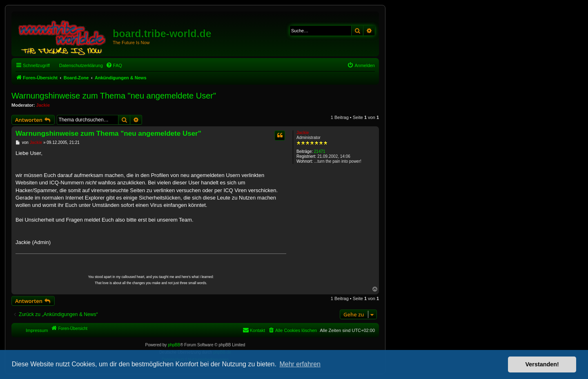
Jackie (43, 105)
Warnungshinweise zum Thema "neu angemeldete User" (114, 96)
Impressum (37, 330)
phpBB (174, 345)
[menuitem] (114, 65)
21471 (320, 151)
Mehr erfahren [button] (300, 364)
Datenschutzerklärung (81, 65)
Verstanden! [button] (542, 364)
